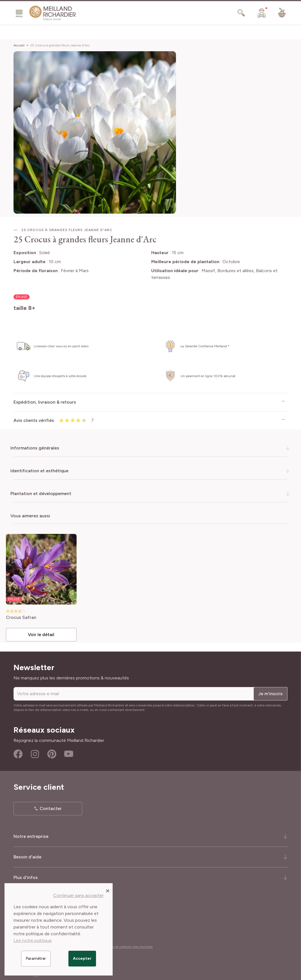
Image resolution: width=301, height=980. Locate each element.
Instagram (35, 752)
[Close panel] (108, 890)
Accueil (19, 45)
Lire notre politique (33, 940)
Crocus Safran (24, 616)
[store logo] (53, 13)
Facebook (18, 752)
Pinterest (52, 752)
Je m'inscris (270, 692)
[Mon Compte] (262, 13)
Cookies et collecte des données (127, 945)
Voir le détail (44, 633)
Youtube (69, 752)
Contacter (51, 807)
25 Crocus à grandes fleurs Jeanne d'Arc (60, 45)
